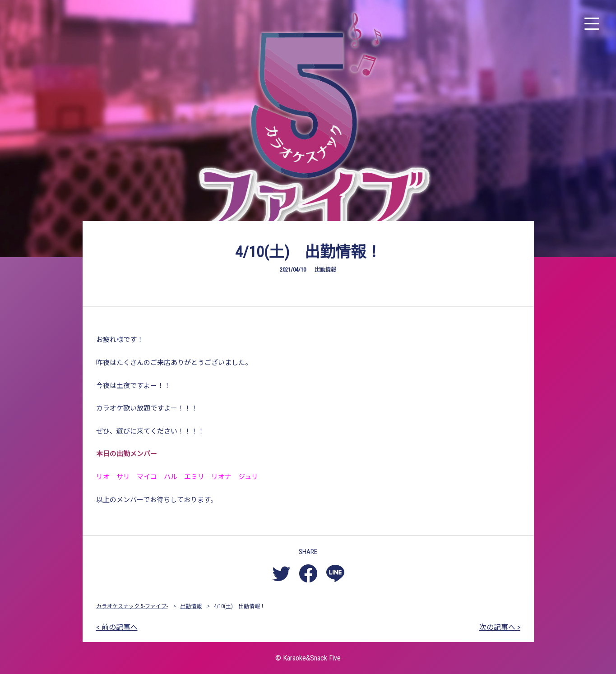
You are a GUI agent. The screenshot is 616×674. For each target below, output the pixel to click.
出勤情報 (325, 269)
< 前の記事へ (117, 627)
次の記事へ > (500, 627)
